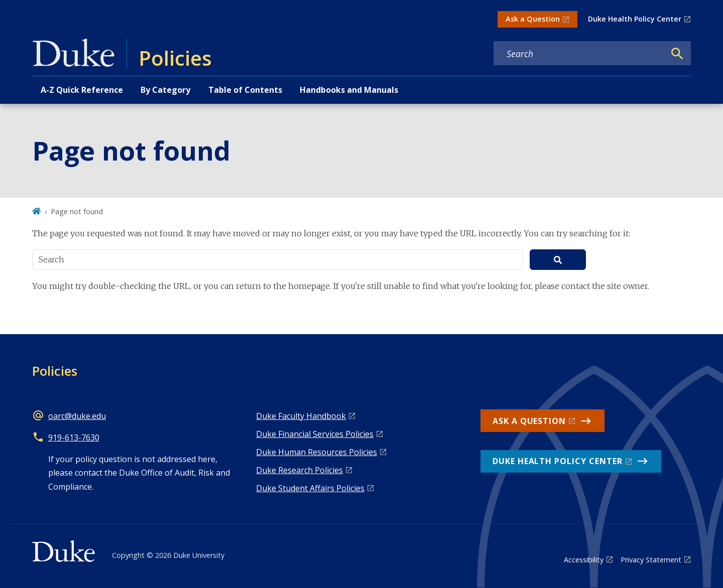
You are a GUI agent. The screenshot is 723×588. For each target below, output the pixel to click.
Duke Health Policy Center (635, 19)
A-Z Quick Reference (82, 90)
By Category (165, 90)
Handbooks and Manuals (349, 90)
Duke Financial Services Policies (315, 434)
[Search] (677, 54)
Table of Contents (245, 90)
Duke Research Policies (299, 470)
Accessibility (584, 560)
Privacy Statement (651, 560)
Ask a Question (533, 19)
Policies (55, 371)
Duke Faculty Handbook (301, 416)
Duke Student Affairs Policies (310, 488)
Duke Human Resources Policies (317, 452)
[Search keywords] (579, 54)
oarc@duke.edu (77, 416)
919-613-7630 (74, 437)
